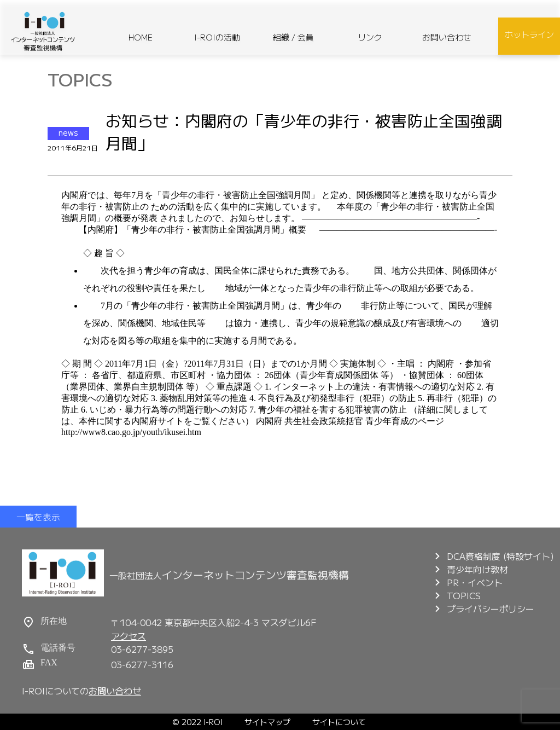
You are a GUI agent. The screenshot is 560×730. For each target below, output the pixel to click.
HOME (141, 37)
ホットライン (529, 34)
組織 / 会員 (293, 37)
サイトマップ (267, 722)
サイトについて (339, 722)
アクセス (129, 636)
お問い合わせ (447, 37)
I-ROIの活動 (217, 37)
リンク (370, 37)
